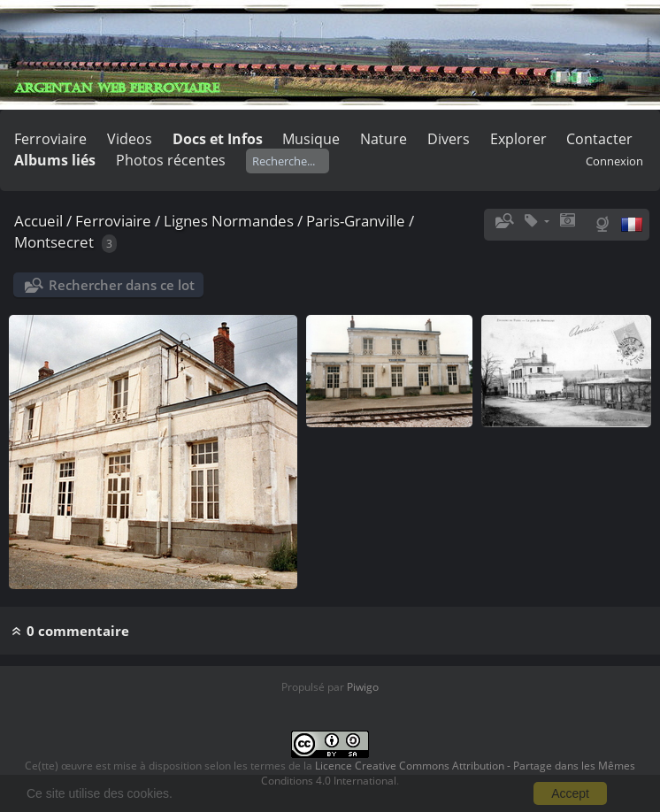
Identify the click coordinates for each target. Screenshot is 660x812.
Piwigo (363, 687)
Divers (449, 139)
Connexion (614, 161)
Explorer (518, 139)
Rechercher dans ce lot (122, 285)
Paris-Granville (356, 221)
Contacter (599, 139)
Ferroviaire (50, 139)
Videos (130, 139)
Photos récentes (171, 160)
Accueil (38, 221)
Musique (311, 139)
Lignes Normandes (229, 221)
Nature (384, 139)
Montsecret (54, 242)
